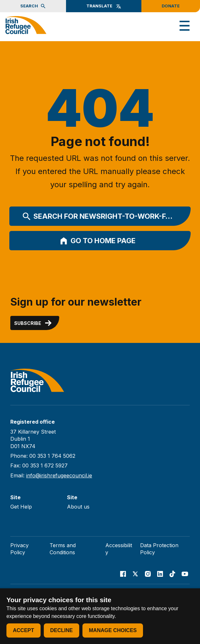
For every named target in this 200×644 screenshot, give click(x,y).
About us (78, 507)
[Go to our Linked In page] (160, 574)
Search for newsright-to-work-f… (98, 216)
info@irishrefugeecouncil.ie (59, 475)
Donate (171, 6)
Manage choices (113, 630)
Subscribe (33, 323)
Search (33, 6)
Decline (62, 630)
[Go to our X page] (135, 574)
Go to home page (98, 241)
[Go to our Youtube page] (185, 574)
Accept (24, 630)
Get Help (21, 507)
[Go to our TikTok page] (172, 574)
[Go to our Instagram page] (148, 574)
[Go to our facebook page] (123, 574)
